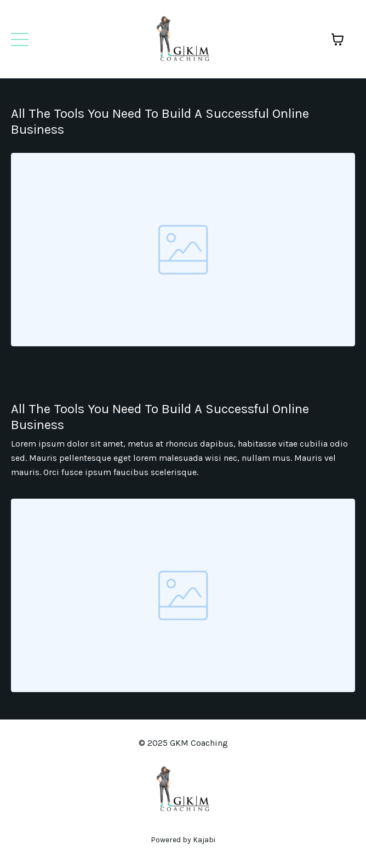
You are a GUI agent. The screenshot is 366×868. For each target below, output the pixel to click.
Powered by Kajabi (183, 840)
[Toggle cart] (338, 39)
